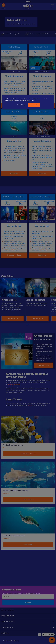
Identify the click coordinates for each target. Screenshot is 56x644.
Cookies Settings (21, 105)
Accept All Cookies (34, 105)
